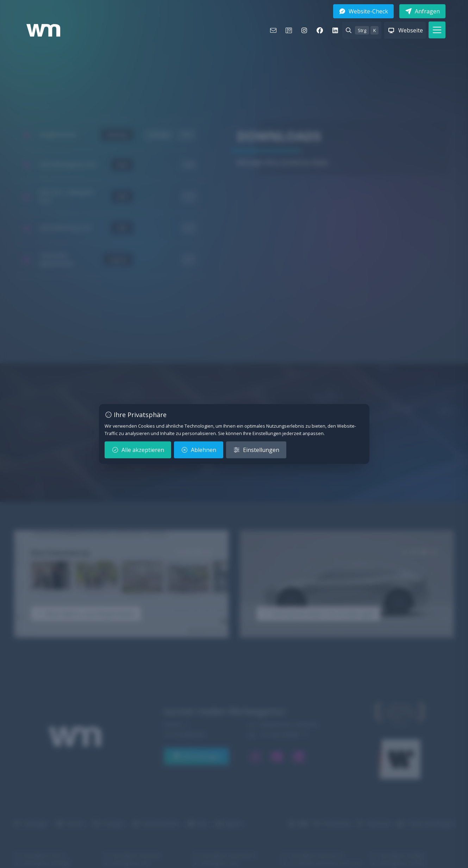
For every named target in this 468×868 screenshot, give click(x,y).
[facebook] (320, 30)
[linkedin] (335, 30)
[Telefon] (289, 30)
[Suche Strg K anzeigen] (362, 30)
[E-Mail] (273, 30)
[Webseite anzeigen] (405, 30)
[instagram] (304, 30)
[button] (437, 30)
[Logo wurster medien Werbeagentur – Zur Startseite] (43, 30)
